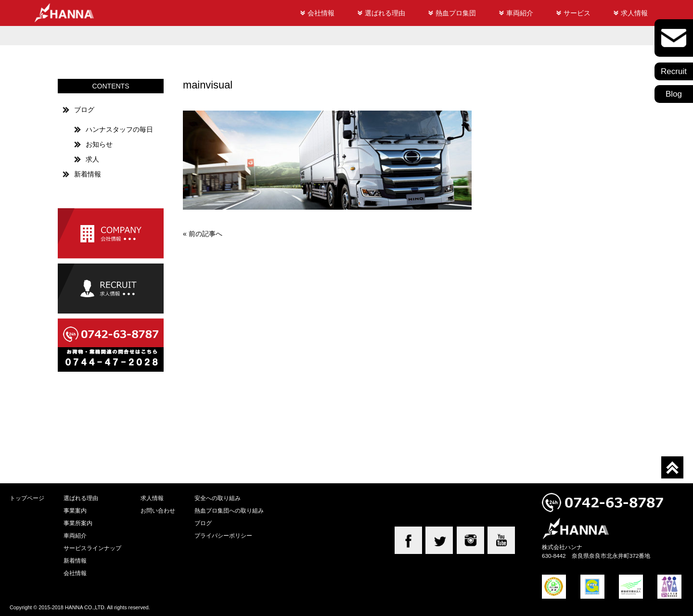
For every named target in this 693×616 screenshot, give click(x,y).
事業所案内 (78, 523)
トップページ (27, 498)
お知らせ (99, 144)
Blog (674, 94)
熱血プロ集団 (456, 13)
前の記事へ (205, 234)
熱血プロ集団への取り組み (229, 510)
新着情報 (88, 174)
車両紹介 (520, 13)
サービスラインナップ (92, 548)
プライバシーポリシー (223, 535)
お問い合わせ (158, 510)
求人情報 (634, 13)
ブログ (84, 110)
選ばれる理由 (385, 13)
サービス (577, 13)
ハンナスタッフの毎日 (119, 129)
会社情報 (321, 13)
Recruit (674, 71)
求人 (92, 159)
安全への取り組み (218, 498)
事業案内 (75, 510)
